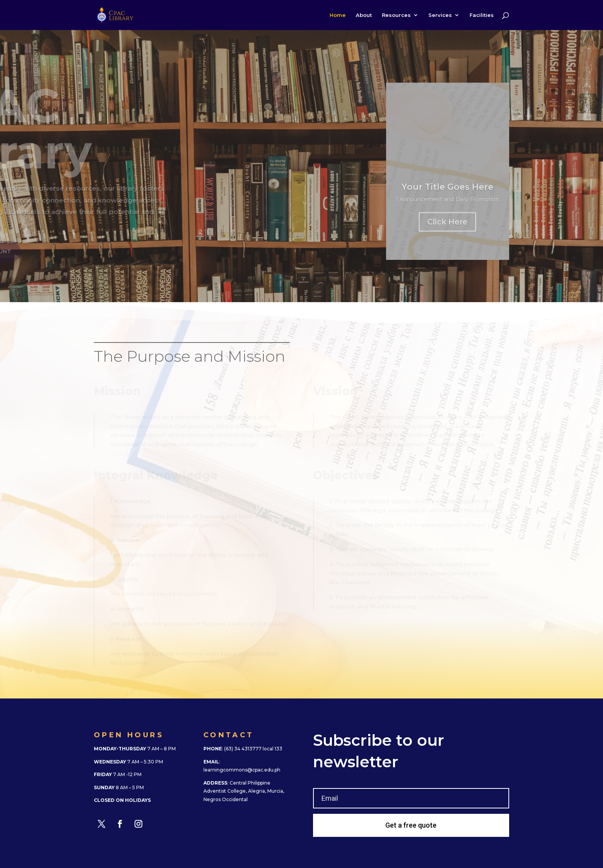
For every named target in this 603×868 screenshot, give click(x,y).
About (364, 15)
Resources (396, 15)
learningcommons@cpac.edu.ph (242, 770)
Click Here (447, 224)
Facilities (482, 15)
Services (440, 15)
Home (338, 15)
